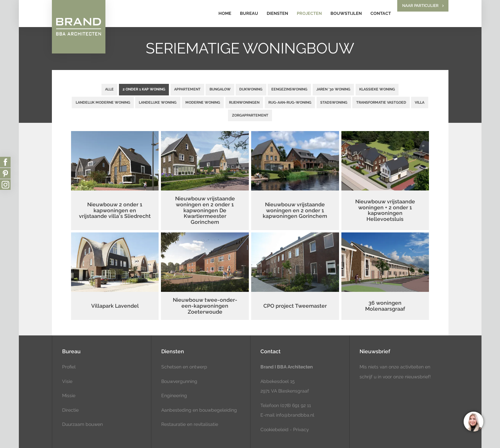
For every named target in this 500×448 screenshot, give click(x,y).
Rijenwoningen (244, 102)
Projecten (309, 13)
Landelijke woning (158, 102)
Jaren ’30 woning (333, 89)
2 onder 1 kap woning (144, 89)
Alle (109, 89)
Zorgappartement (250, 115)
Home (225, 13)
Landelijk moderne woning (103, 102)
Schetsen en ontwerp (184, 367)
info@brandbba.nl (295, 415)
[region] (473, 421)
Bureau (249, 13)
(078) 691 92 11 (295, 405)
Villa (420, 102)
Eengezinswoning (289, 89)
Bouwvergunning (179, 381)
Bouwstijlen (346, 13)
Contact (381, 13)
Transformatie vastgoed (381, 102)
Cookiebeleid (274, 430)
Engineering (174, 396)
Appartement (187, 89)
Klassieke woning (377, 89)
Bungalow (220, 89)
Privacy (301, 430)
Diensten (277, 13)
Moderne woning (203, 102)
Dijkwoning (251, 89)
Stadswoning (334, 102)
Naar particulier (420, 6)
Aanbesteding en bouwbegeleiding (199, 410)
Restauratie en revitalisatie (190, 424)
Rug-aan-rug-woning (290, 102)
